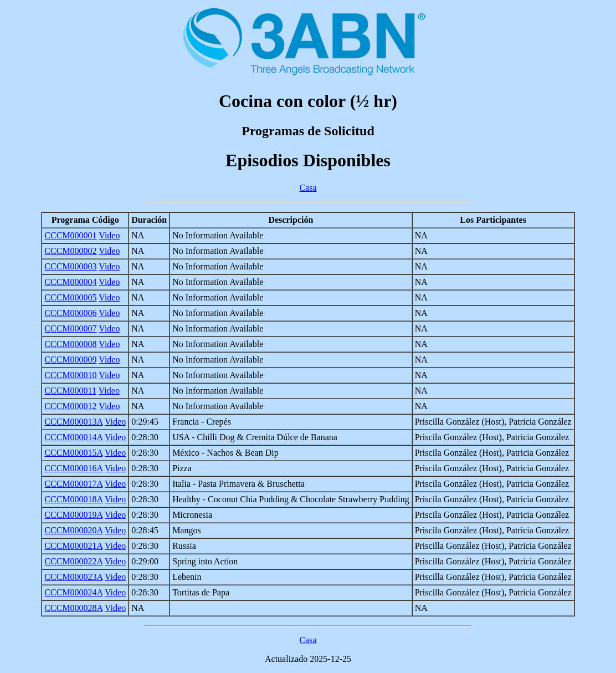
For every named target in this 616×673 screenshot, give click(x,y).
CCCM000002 (70, 251)
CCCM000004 (70, 282)
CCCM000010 (70, 375)
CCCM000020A (73, 530)
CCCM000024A (73, 592)
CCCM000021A (73, 546)
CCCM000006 (70, 313)
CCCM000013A (73, 422)
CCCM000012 (70, 406)
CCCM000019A (73, 515)
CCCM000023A (73, 577)
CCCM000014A (73, 437)
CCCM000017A (73, 484)
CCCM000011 (70, 391)
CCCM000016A (73, 468)
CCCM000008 (70, 344)
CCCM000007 (70, 328)
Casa (308, 188)
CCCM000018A (73, 499)
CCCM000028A (73, 608)
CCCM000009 (70, 360)
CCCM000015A (73, 453)
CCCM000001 (70, 235)
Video (109, 235)
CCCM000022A (73, 561)
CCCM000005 (70, 297)
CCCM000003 (70, 266)
